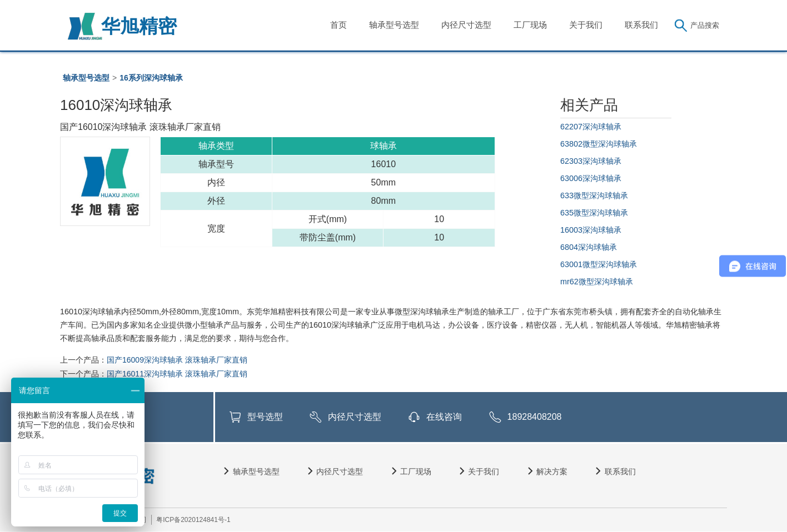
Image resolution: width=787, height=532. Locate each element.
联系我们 (641, 25)
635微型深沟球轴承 (594, 213)
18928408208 (535, 417)
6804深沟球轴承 (589, 247)
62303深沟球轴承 (591, 161)
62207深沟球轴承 (591, 127)
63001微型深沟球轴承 (599, 264)
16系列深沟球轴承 (151, 78)
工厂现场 (530, 25)
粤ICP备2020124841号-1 (193, 520)
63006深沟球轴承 (591, 178)
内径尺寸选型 (466, 25)
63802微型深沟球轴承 (599, 144)
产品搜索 (705, 25)
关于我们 (586, 25)
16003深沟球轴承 (591, 230)
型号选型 (265, 417)
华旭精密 (139, 26)
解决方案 (552, 471)
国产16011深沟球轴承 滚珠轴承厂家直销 (177, 374)
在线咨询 (444, 417)
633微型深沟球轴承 (594, 195)
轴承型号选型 (394, 25)
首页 (338, 25)
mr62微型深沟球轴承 (597, 282)
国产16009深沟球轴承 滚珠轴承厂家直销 (177, 360)
